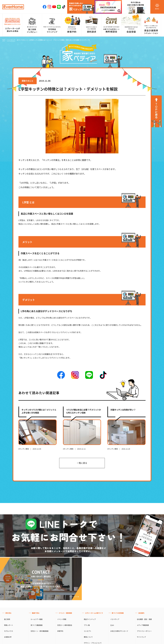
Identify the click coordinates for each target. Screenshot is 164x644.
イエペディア (11, 40)
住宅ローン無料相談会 (65, 625)
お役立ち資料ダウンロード (119, 631)
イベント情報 (62, 619)
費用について (88, 637)
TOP (4, 40)
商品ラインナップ (90, 619)
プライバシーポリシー (144, 631)
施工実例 (7, 619)
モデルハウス (9, 631)
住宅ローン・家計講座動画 (40, 631)
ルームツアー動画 (37, 619)
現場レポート (9, 625)
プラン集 (87, 625)
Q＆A (112, 625)
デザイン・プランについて (93, 643)
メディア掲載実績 (143, 625)
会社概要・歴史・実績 (144, 619)
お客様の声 (8, 637)
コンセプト (88, 631)
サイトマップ (141, 637)
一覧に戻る (82, 463)
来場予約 (60, 631)
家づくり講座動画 (37, 625)
